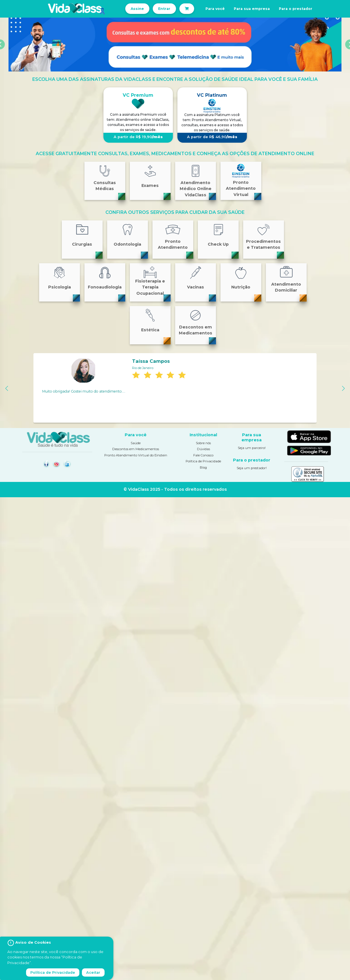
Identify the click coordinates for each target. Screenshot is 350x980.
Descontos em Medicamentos (136, 449)
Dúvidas (203, 449)
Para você (215, 9)
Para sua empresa (252, 9)
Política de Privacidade (203, 461)
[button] (7, 389)
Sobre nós (203, 443)
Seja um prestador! (252, 468)
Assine (137, 9)
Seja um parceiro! (252, 448)
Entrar (164, 9)
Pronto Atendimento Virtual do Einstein (136, 455)
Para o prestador (296, 9)
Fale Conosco (203, 455)
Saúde (136, 443)
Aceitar (93, 972)
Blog (203, 467)
